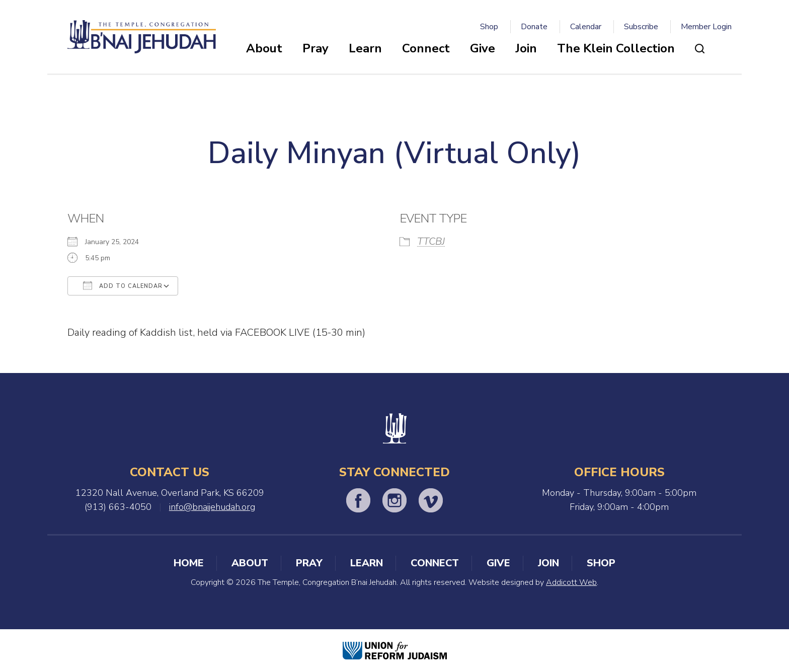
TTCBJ (431, 241)
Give (483, 48)
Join (526, 48)
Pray (315, 48)
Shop (489, 27)
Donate (534, 27)
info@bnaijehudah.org (212, 507)
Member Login (706, 27)
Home (189, 563)
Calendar (586, 27)
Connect (426, 48)
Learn (365, 48)
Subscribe (641, 27)
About (264, 48)
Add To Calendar (123, 285)
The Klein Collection (616, 48)
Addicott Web (571, 582)
